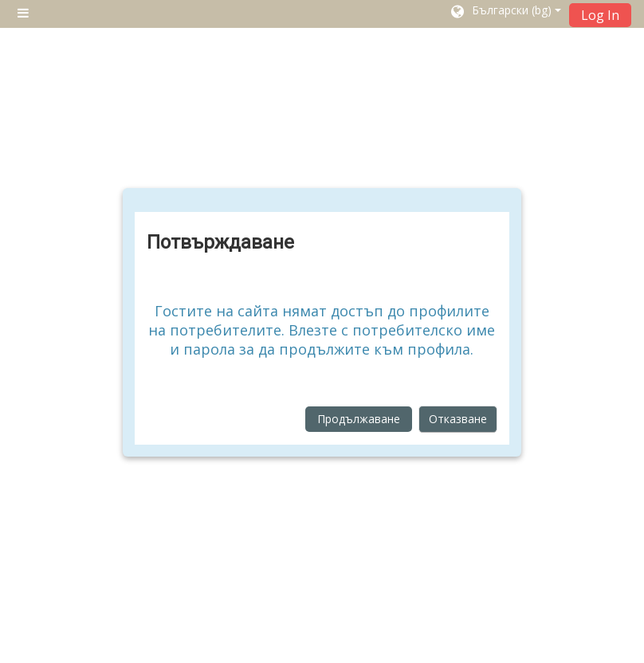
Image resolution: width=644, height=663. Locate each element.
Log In (600, 15)
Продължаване (359, 419)
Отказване (458, 419)
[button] (505, 14)
